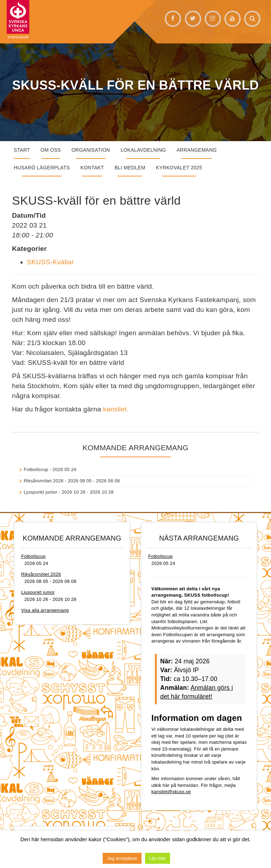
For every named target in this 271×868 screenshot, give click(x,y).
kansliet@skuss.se (171, 792)
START (22, 150)
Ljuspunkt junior (40, 492)
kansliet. (116, 409)
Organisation (91, 150)
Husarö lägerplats (42, 168)
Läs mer (158, 858)
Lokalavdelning (143, 150)
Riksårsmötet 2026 (44, 481)
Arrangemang (197, 150)
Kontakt (92, 168)
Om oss (51, 150)
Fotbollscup (36, 469)
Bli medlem (130, 168)
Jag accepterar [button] (122, 858)
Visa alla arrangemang (45, 610)
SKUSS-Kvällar (50, 262)
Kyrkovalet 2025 (179, 168)
